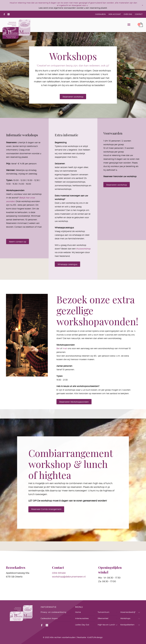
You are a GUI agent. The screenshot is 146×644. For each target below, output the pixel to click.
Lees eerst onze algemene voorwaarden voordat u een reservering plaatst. (73, 8)
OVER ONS (128, 14)
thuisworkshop (83, 249)
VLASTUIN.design (95, 637)
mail (65, 348)
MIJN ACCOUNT (115, 14)
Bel (58, 348)
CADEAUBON (100, 14)
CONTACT (139, 14)
